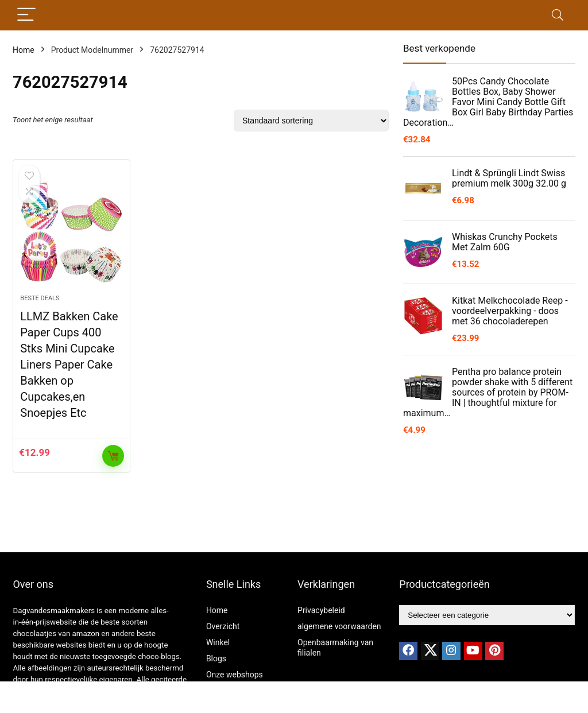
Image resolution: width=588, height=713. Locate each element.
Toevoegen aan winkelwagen (113, 456)
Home (24, 50)
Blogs (216, 658)
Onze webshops (235, 675)
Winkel (218, 642)
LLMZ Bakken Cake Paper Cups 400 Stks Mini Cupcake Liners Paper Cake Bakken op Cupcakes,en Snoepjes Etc (69, 365)
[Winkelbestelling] (311, 121)
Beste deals (40, 298)
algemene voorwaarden (339, 626)
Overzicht (223, 626)
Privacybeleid (321, 610)
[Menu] (26, 15)
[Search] (558, 15)
